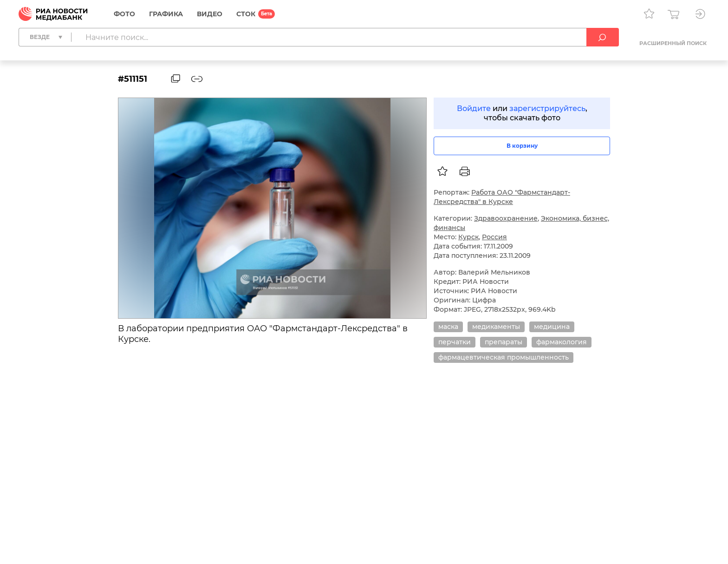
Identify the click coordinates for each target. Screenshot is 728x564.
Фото (124, 14)
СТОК (246, 14)
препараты (504, 342)
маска (448, 327)
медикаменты (496, 327)
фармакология (562, 342)
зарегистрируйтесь (547, 108)
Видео (210, 14)
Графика (166, 14)
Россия (494, 237)
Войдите (474, 108)
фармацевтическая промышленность (504, 357)
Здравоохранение (506, 218)
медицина (552, 327)
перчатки (455, 342)
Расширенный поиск (673, 43)
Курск (468, 237)
